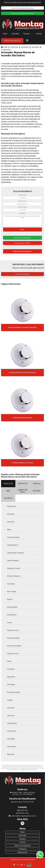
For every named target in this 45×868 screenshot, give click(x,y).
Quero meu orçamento (22, 274)
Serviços (26, 34)
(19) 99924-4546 (22, 813)
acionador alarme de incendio (35, 47)
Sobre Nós (15, 34)
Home (5, 34)
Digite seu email (23, 201)
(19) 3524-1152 (22, 810)
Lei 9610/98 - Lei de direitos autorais (28, 770)
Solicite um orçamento (12, 40)
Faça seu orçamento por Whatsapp (23, 13)
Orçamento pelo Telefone (22, 243)
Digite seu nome (22, 195)
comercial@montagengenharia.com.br (22, 816)
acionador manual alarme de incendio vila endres (6, 50)
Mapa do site (22, 852)
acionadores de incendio (25, 47)
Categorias (14, 47)
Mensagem (23, 213)
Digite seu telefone (23, 207)
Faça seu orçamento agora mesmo (22, 8)
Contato (39, 34)
